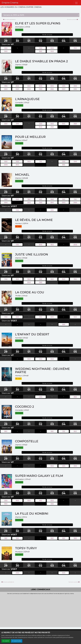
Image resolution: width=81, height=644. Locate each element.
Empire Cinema (10, 3)
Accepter (6, 641)
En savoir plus (17, 641)
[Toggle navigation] (76, 3)
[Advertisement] (40, 610)
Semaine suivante (72, 19)
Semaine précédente (9, 19)
